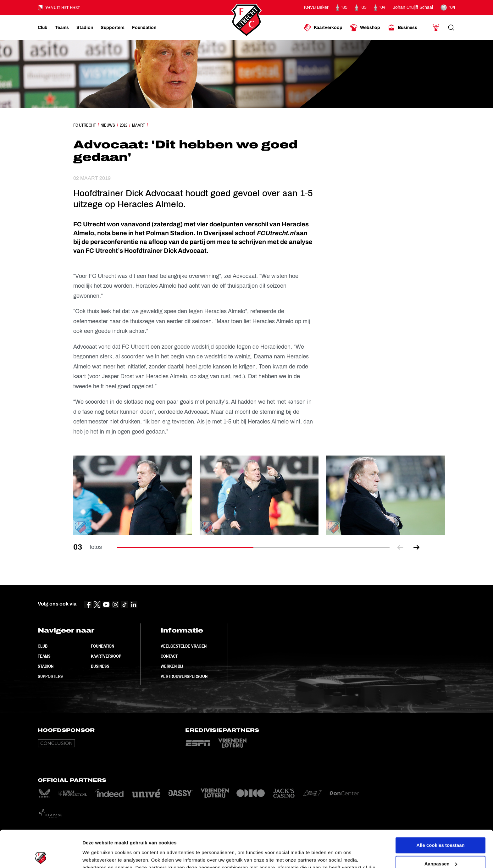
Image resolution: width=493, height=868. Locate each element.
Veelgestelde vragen (184, 646)
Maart (138, 125)
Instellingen (96, 856)
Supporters (50, 676)
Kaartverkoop (106, 656)
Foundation (102, 646)
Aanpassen (441, 827)
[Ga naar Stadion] (85, 28)
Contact (169, 656)
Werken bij (172, 666)
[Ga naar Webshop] (365, 28)
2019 (124, 125)
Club (43, 646)
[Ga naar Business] (402, 28)
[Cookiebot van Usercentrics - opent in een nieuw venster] (41, 856)
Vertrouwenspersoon (184, 676)
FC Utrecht (85, 125)
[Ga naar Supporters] (113, 28)
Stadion (46, 666)
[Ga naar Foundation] (144, 28)
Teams (44, 656)
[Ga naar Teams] (62, 28)
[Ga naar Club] (43, 28)
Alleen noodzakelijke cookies (440, 845)
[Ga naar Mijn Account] (436, 28)
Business (100, 666)
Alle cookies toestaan (440, 808)
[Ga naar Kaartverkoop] (323, 28)
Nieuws (108, 125)
